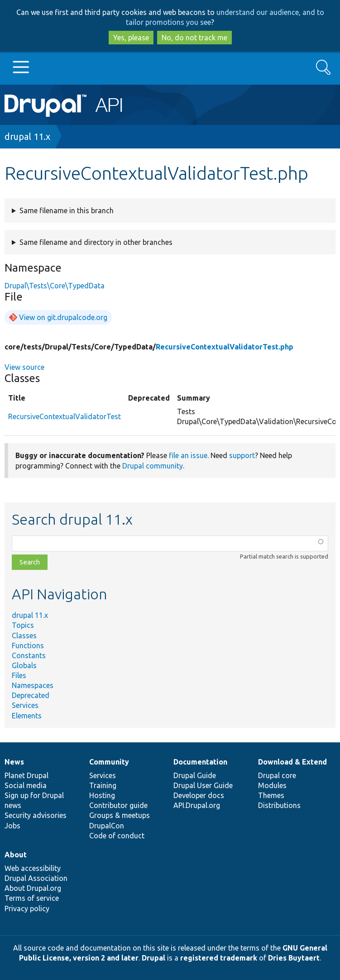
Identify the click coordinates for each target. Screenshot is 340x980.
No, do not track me (194, 38)
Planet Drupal (26, 775)
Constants (29, 655)
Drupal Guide (195, 775)
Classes (24, 636)
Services (25, 705)
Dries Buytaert (294, 958)
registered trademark (219, 958)
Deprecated (31, 695)
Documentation (200, 762)
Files (19, 675)
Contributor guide (118, 805)
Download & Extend (292, 762)
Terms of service (32, 898)
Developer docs (199, 795)
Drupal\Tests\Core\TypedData (55, 286)
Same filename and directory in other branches (96, 242)
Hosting (102, 795)
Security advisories (36, 815)
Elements (27, 716)
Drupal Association (36, 878)
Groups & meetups (120, 815)
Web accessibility (33, 868)
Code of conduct (117, 836)
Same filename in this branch (67, 210)
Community (109, 762)
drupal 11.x (27, 136)
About (16, 855)
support (242, 455)
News (14, 762)
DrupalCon (107, 826)
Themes (271, 795)
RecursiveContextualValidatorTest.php (225, 347)
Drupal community (153, 466)
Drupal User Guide (203, 785)
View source (24, 367)
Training (103, 785)
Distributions (279, 805)
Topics (23, 625)
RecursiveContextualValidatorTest (65, 416)
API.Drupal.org (197, 805)
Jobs (12, 826)
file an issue (188, 455)
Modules (272, 785)
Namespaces (33, 685)
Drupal (153, 958)
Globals (24, 665)
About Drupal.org (33, 888)
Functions (28, 645)
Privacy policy (27, 908)
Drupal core (277, 775)
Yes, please (131, 38)
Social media (26, 785)
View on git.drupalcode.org (63, 317)
